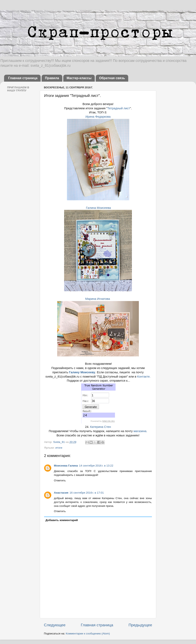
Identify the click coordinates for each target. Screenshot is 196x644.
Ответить (60, 480)
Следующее (55, 625)
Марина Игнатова (97, 299)
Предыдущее (140, 625)
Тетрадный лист (119, 108)
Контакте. (144, 377)
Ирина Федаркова (98, 117)
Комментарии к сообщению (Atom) (88, 634)
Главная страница (23, 78)
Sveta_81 (59, 442)
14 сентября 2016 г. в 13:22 (96, 466)
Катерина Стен (100, 427)
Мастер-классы (79, 78)
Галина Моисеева (98, 208)
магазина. (140, 431)
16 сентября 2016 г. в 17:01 (87, 493)
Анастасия (61, 493)
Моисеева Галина (66, 466)
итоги (59, 448)
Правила (52, 78)
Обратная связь (112, 78)
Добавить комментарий (62, 520)
